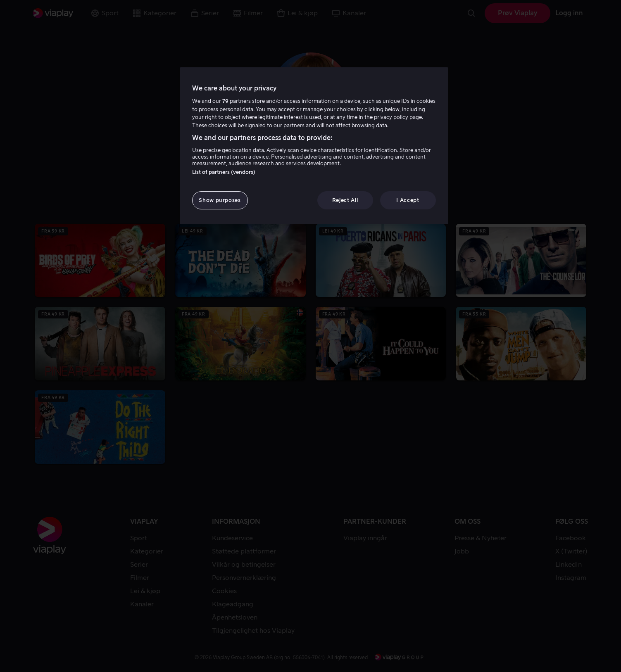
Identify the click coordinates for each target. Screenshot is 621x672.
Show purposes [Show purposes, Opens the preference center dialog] (220, 200)
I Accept (408, 200)
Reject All (345, 200)
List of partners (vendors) (224, 172)
